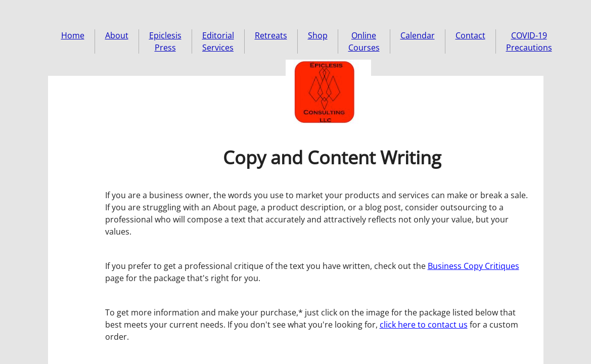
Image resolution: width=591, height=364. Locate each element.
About (117, 35)
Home (73, 35)
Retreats (271, 35)
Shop (318, 35)
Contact (470, 35)
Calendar (418, 35)
